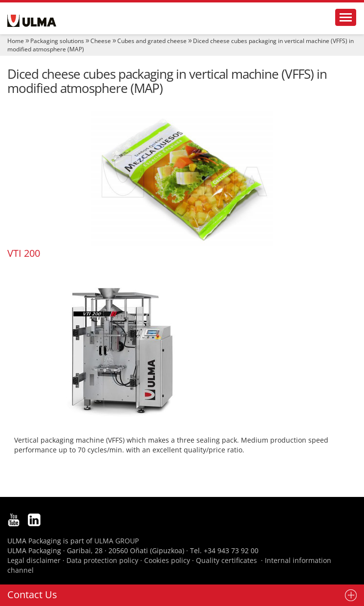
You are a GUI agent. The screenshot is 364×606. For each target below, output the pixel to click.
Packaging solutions (57, 41)
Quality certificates (226, 560)
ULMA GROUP (117, 541)
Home (16, 41)
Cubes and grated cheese (152, 41)
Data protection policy (102, 560)
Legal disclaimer (34, 560)
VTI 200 (24, 253)
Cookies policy (167, 560)
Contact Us (32, 595)
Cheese (101, 41)
